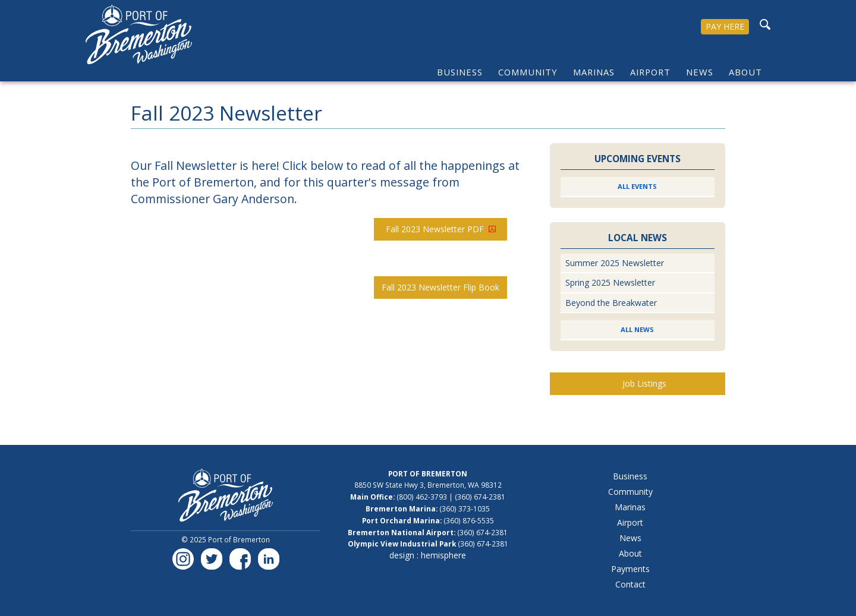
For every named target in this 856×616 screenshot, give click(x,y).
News (700, 72)
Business (460, 72)
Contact (630, 584)
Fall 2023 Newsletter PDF (441, 229)
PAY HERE (725, 26)
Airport (650, 72)
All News (637, 329)
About (745, 72)
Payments (630, 569)
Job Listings (644, 383)
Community (528, 72)
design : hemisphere (428, 555)
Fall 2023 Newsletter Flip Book (440, 287)
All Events (637, 186)
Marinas (594, 72)
